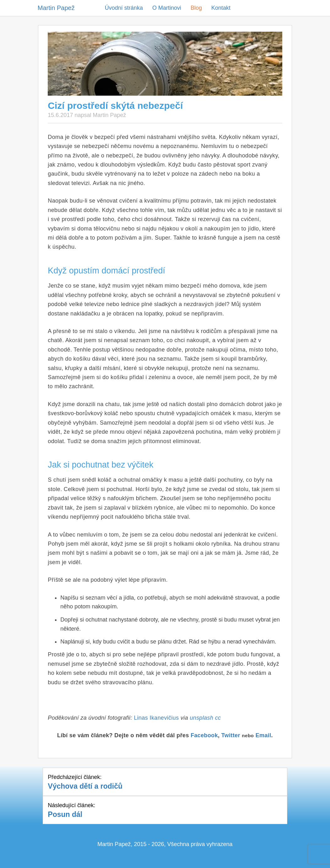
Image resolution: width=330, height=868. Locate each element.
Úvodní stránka (124, 8)
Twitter (231, 735)
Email (263, 735)
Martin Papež (56, 8)
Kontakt (221, 8)
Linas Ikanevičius (156, 718)
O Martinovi (167, 8)
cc (218, 718)
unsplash (201, 718)
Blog (196, 8)
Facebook (204, 735)
